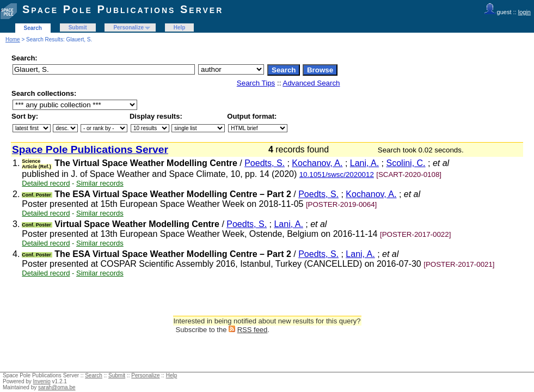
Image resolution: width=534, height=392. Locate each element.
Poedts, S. (265, 163)
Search (33, 28)
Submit (78, 27)
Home (13, 39)
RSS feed (253, 330)
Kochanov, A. (317, 163)
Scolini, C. (406, 163)
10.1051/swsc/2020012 (337, 174)
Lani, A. (364, 163)
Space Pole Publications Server (123, 9)
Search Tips (256, 83)
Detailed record (46, 183)
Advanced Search (311, 83)
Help (180, 27)
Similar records (100, 183)
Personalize (128, 27)
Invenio (42, 381)
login (524, 12)
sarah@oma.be (57, 387)
